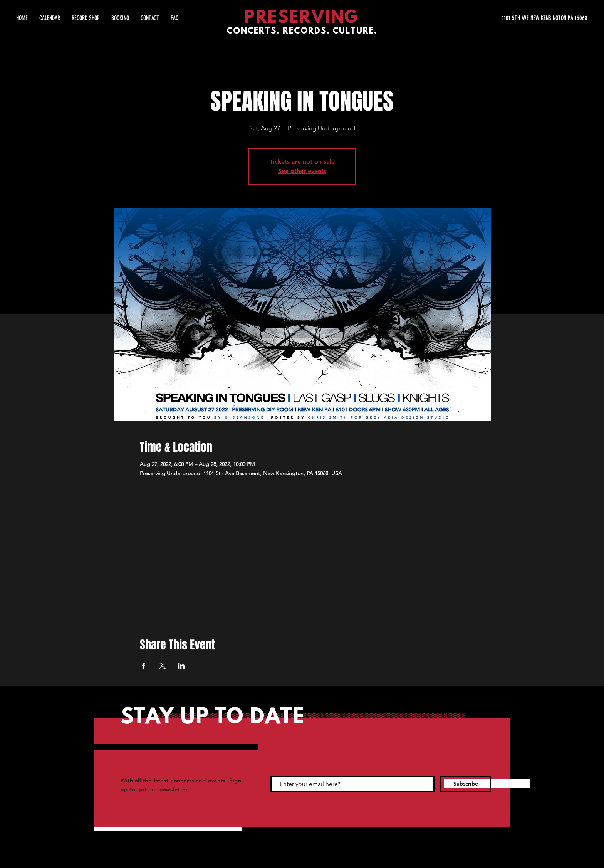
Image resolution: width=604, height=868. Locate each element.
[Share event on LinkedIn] (181, 666)
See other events (302, 171)
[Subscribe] (466, 784)
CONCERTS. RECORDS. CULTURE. (302, 31)
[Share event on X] (162, 666)
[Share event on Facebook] (143, 666)
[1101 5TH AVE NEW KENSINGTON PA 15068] (515, 18)
